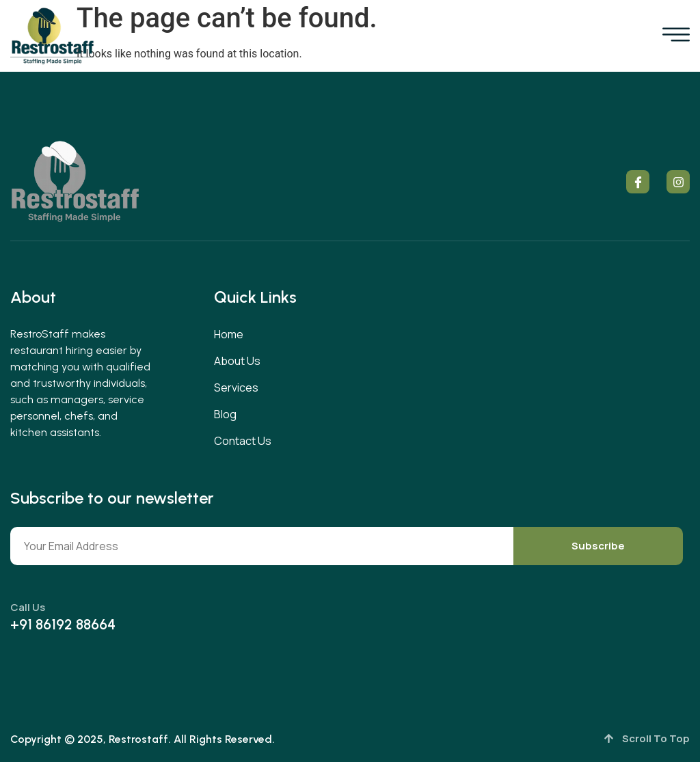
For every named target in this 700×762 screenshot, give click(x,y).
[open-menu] (676, 36)
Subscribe (598, 546)
